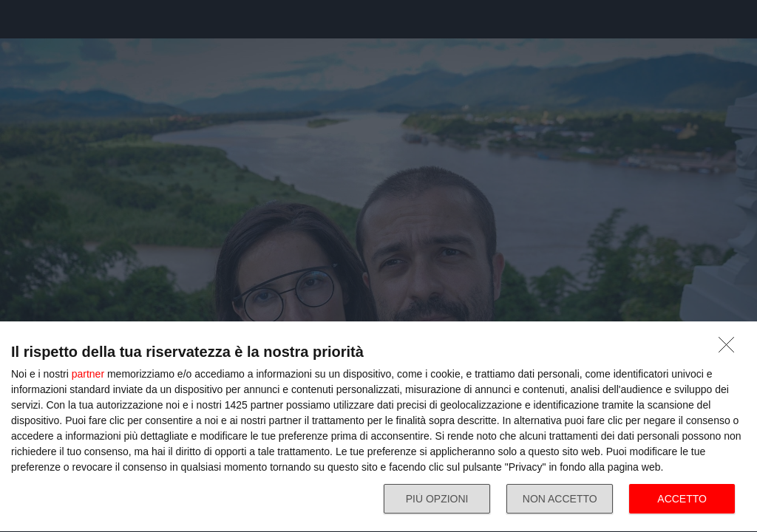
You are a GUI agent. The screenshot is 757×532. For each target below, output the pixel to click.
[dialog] (378, 427)
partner (88, 374)
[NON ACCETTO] (730, 349)
